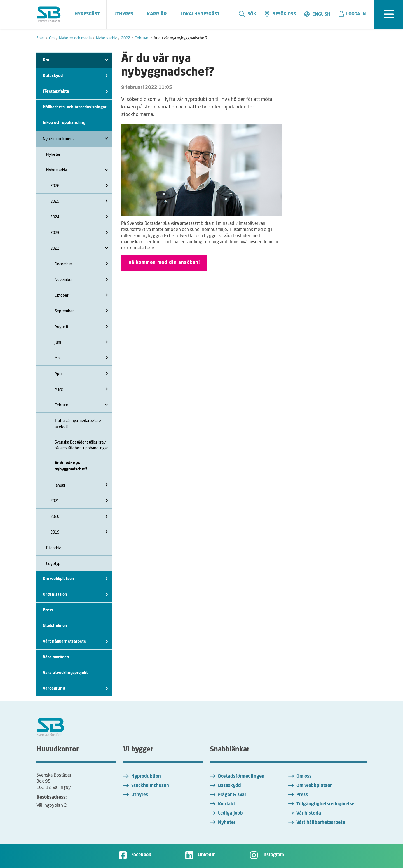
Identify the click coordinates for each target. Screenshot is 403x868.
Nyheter (53, 154)
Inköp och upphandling (64, 123)
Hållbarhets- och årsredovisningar (75, 107)
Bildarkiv (53, 548)
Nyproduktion (146, 777)
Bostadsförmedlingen (241, 777)
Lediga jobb (230, 813)
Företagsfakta (75, 92)
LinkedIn (207, 855)
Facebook (141, 855)
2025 (79, 201)
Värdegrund (75, 689)
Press (48, 610)
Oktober (81, 295)
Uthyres (140, 795)
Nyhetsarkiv (77, 170)
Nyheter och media (75, 139)
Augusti (81, 326)
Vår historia (309, 813)
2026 (79, 186)
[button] (355, 14)
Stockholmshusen (150, 786)
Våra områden (56, 657)
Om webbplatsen (75, 579)
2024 (79, 217)
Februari (81, 405)
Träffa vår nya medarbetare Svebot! (78, 423)
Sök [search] (248, 14)
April (81, 373)
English (321, 15)
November (81, 279)
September (81, 311)
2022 (79, 248)
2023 (79, 233)
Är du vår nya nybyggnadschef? (71, 466)
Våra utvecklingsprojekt (65, 673)
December (81, 264)
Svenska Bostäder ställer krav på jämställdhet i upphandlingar (81, 445)
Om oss (304, 777)
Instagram (273, 855)
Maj (81, 358)
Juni (81, 342)
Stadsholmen (55, 626)
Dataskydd (75, 76)
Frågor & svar (232, 795)
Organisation (75, 595)
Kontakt (227, 804)
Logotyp (53, 563)
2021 (79, 501)
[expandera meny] (389, 14)
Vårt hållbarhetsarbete (75, 642)
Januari (81, 485)
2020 (79, 516)
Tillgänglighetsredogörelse (325, 804)
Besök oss (280, 14)
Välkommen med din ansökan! (164, 263)
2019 (79, 532)
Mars (81, 389)
